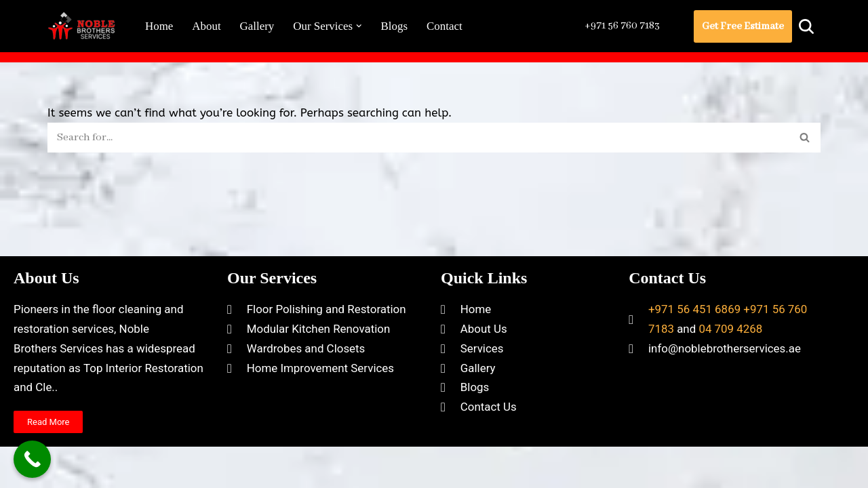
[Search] (806, 26)
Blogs (395, 26)
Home (159, 26)
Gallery (257, 26)
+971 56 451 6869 (695, 344)
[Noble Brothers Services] (85, 26)
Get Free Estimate (743, 26)
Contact (446, 26)
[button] (360, 26)
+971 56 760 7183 (620, 26)
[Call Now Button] (32, 459)
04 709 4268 (731, 363)
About (207, 26)
